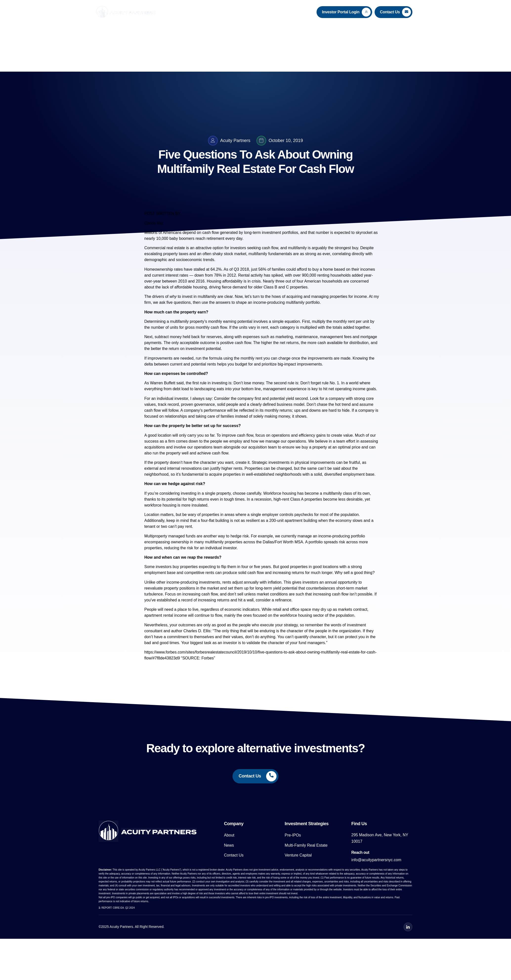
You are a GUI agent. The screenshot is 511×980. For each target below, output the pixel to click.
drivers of (164, 301)
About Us (207, 12)
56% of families (272, 274)
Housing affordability (225, 286)
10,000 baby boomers (175, 243)
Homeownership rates (164, 274)
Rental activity (251, 280)
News (281, 12)
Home (185, 12)
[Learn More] (344, 12)
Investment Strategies (246, 12)
